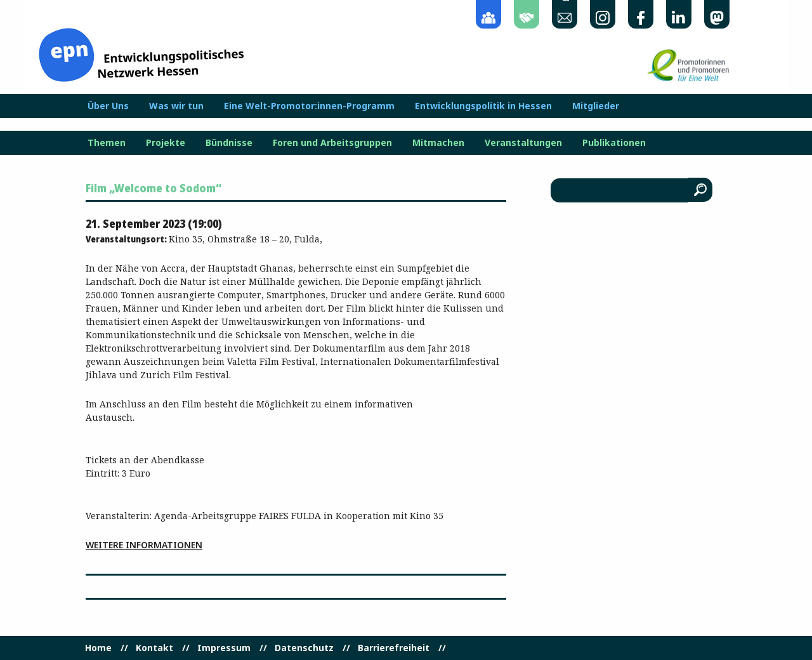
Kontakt (154, 648)
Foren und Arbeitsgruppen (332, 143)
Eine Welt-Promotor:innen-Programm (309, 106)
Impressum (224, 648)
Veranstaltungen (523, 143)
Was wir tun (176, 106)
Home (98, 648)
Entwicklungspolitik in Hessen (483, 106)
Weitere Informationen (144, 545)
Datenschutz (304, 648)
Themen (107, 143)
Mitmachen (438, 143)
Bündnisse (229, 143)
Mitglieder (596, 106)
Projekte (166, 143)
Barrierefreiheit (394, 648)
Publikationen (614, 143)
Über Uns (108, 106)
